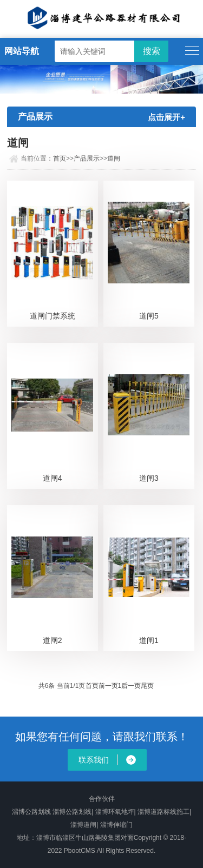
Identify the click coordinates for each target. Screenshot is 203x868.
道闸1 (149, 640)
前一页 (108, 686)
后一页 (131, 686)
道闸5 (149, 316)
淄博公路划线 (31, 812)
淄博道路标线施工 (163, 812)
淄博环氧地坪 (115, 812)
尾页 (147, 686)
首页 (60, 158)
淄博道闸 (83, 825)
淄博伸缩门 (116, 825)
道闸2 (53, 640)
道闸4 (53, 478)
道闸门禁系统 (53, 316)
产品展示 (87, 158)
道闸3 (149, 478)
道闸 (114, 158)
